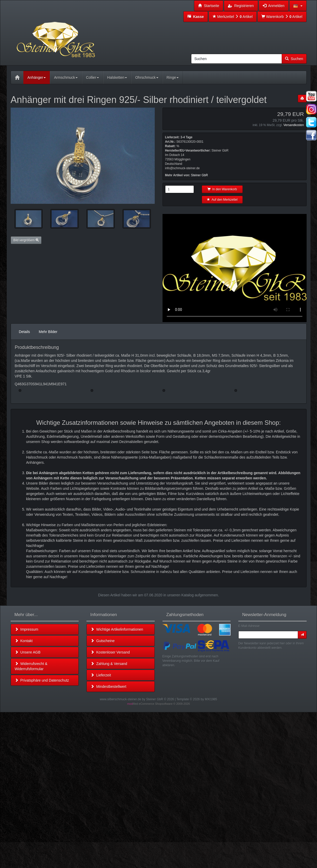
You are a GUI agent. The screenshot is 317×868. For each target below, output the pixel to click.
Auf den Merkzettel (222, 200)
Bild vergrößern (26, 240)
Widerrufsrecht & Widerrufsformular (31, 666)
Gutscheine (103, 641)
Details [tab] (25, 332)
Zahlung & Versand (109, 664)
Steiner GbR (200, 175)
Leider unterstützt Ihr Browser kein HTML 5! (235, 268)
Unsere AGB (28, 652)
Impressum (27, 629)
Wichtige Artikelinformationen (117, 629)
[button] (298, 6)
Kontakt (24, 641)
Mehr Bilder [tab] (48, 332)
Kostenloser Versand (110, 652)
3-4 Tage (186, 137)
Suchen (294, 59)
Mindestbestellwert (109, 687)
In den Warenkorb (222, 189)
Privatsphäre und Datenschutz (42, 680)
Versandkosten (294, 125)
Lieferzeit (101, 675)
